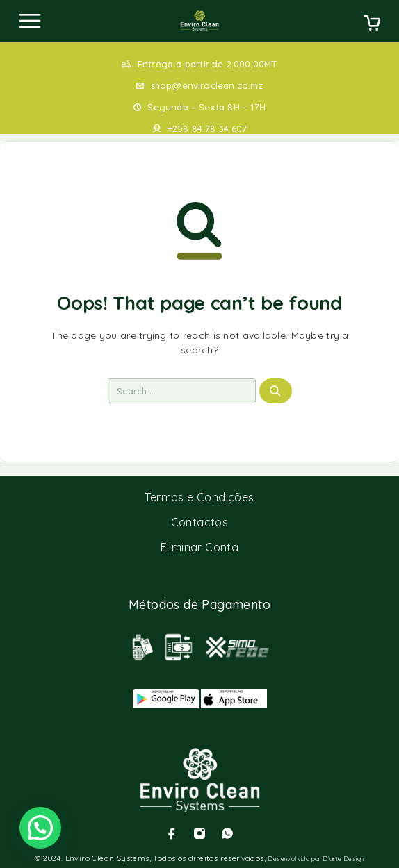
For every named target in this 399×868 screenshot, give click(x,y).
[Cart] (372, 24)
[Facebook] (172, 833)
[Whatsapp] (227, 833)
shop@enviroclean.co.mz (207, 85)
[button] (40, 828)
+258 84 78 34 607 (207, 128)
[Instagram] (199, 833)
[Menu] (30, 21)
